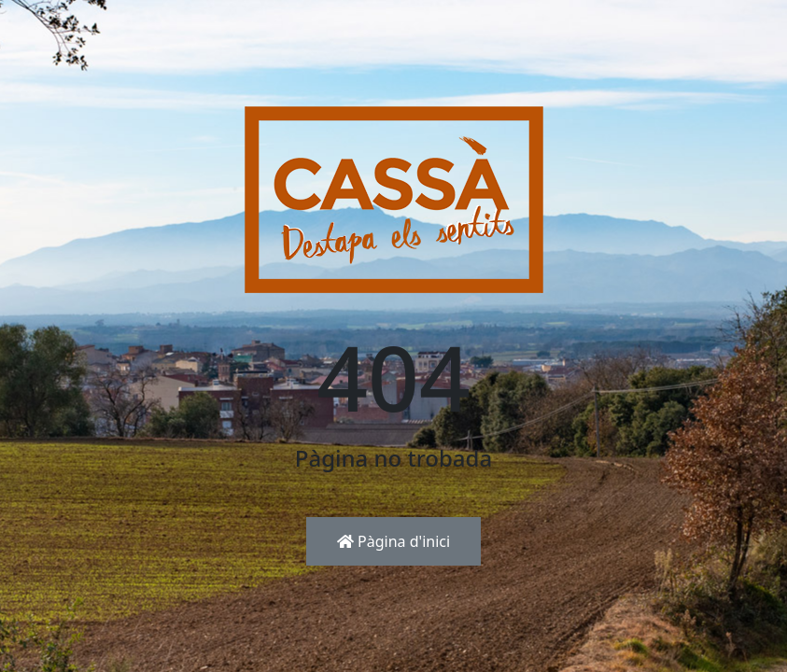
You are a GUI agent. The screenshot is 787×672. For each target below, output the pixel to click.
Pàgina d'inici (393, 541)
